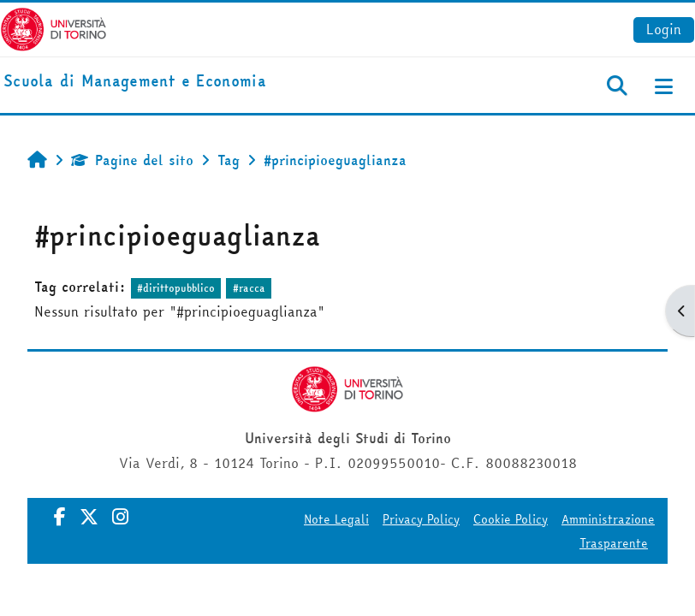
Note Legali (336, 519)
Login (664, 29)
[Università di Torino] (53, 27)
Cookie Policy (511, 519)
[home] (135, 82)
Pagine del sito (132, 160)
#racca (249, 288)
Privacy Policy (421, 519)
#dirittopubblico (176, 288)
